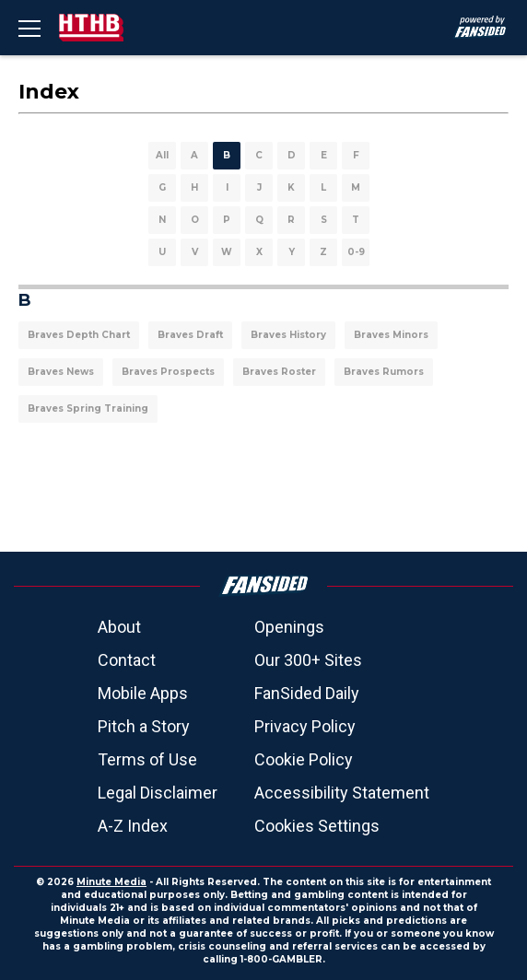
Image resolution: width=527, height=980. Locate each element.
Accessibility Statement (342, 793)
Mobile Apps (143, 693)
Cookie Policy (304, 759)
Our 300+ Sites (308, 660)
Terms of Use (147, 759)
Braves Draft (190, 335)
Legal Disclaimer (158, 793)
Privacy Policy (305, 726)
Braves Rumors (384, 372)
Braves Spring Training (88, 408)
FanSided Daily (307, 693)
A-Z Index (133, 826)
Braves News (61, 372)
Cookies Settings (317, 826)
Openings (289, 627)
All (162, 155)
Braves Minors (391, 335)
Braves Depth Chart (79, 335)
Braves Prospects (168, 372)
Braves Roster (279, 372)
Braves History (288, 335)
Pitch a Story (144, 726)
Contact (127, 660)
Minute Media (111, 882)
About (119, 627)
